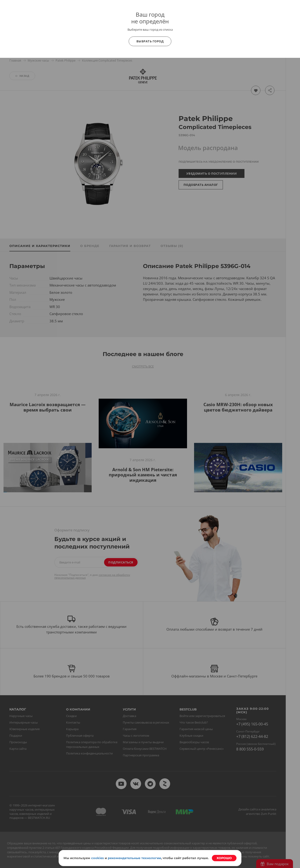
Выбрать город (150, 41)
